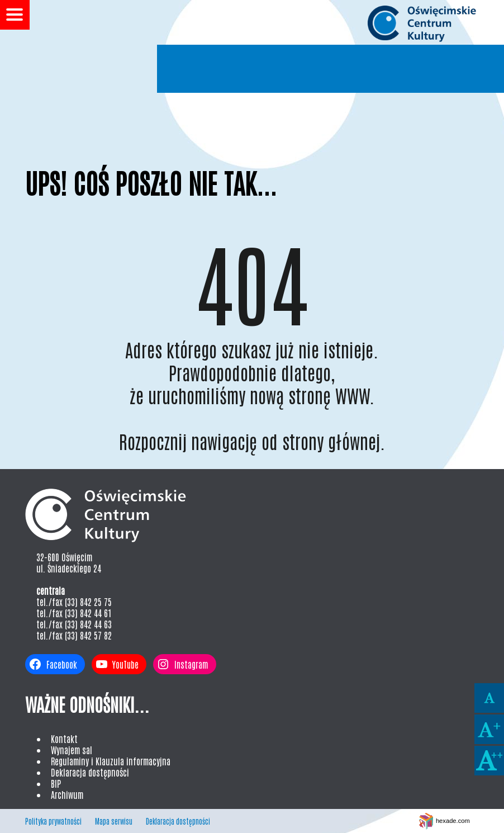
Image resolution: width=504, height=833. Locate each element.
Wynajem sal (72, 750)
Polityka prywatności (53, 821)
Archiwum (67, 794)
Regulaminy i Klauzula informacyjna (111, 761)
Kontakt (64, 739)
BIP (56, 783)
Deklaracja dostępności (90, 772)
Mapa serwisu (114, 821)
